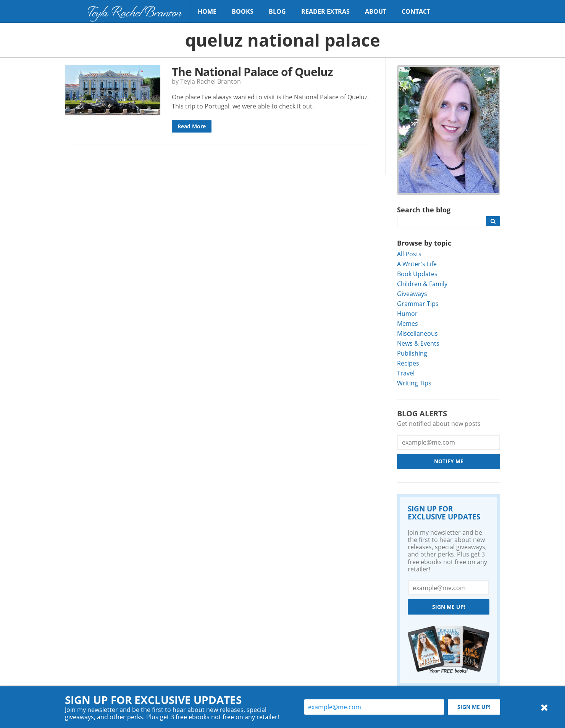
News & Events (418, 343)
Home (207, 11)
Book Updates (417, 274)
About (376, 11)
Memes (408, 323)
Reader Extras (325, 11)
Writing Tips (414, 383)
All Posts (409, 254)
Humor (407, 313)
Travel (406, 373)
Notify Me (449, 461)
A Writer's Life (417, 264)
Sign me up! (449, 607)
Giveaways (412, 294)
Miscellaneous (417, 333)
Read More (192, 126)
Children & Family (422, 284)
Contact (416, 11)
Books (243, 11)
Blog (277, 11)
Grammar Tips (418, 303)
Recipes (408, 363)
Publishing (412, 353)
